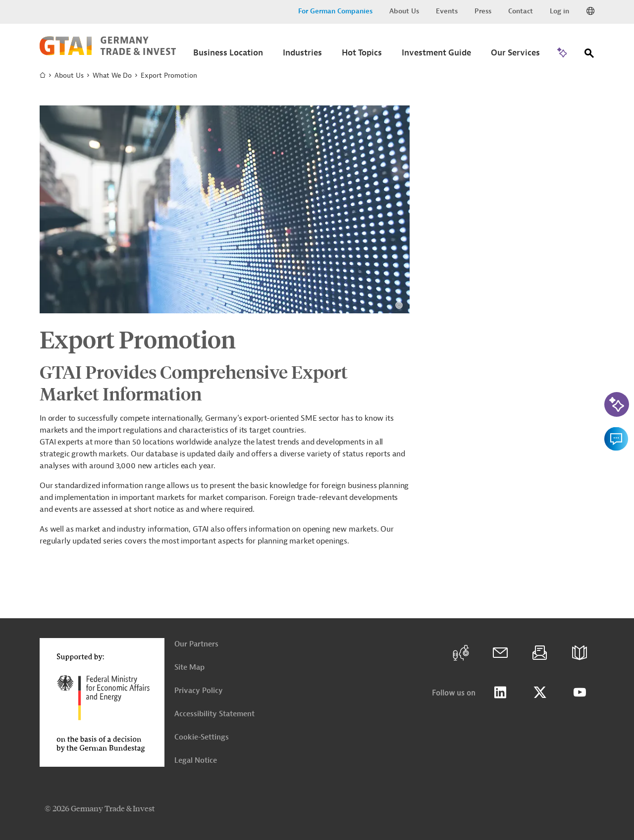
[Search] (589, 55)
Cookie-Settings (202, 737)
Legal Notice (196, 761)
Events (447, 11)
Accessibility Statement (214, 714)
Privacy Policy (199, 691)
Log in (559, 11)
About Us (404, 11)
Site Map (189, 667)
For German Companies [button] (335, 11)
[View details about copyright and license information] (399, 305)
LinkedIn (500, 692)
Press (483, 11)
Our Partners (196, 644)
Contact (521, 11)
